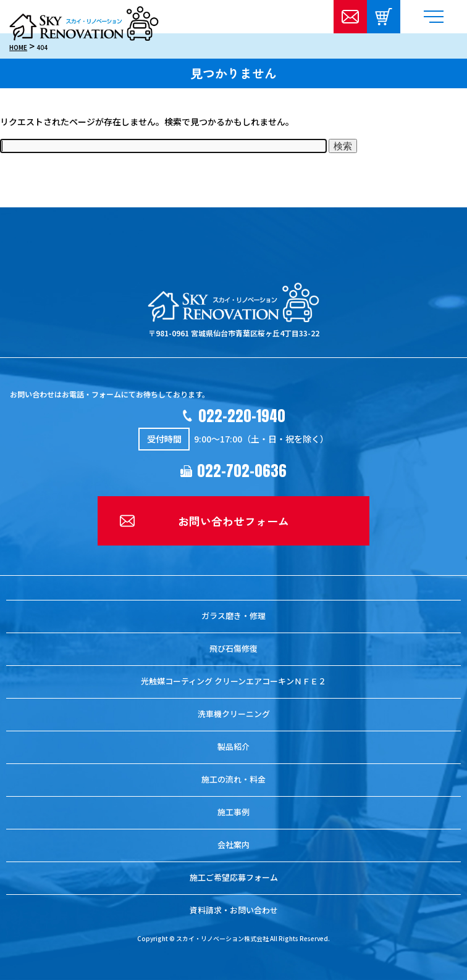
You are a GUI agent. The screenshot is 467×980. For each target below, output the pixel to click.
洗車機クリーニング (234, 714)
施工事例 (233, 812)
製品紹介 (233, 746)
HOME (18, 47)
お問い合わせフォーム (233, 521)
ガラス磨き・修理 (233, 616)
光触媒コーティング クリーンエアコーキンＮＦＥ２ (233, 681)
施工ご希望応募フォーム (234, 877)
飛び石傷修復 (233, 648)
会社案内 (233, 845)
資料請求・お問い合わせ (234, 910)
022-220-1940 (242, 416)
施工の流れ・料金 (233, 779)
